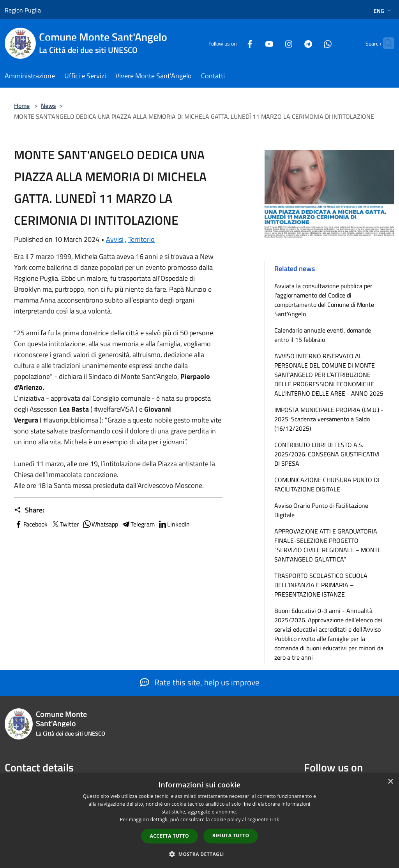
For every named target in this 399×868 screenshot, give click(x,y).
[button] (199, 854)
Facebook (31, 524)
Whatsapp (100, 524)
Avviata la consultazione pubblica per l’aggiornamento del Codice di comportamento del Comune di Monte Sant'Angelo (324, 300)
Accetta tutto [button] (169, 836)
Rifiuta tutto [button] (231, 835)
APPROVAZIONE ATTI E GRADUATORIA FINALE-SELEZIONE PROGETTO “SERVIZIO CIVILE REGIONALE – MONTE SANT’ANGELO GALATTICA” (328, 545)
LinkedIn (174, 524)
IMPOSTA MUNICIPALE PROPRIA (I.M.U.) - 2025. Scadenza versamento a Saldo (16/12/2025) (329, 419)
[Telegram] (293, 43)
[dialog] (199, 821)
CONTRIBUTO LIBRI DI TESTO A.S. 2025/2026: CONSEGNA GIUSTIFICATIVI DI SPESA (327, 454)
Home (22, 106)
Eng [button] (383, 11)
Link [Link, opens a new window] (274, 820)
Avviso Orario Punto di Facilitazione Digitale (321, 510)
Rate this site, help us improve (200, 682)
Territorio (141, 239)
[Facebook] (235, 43)
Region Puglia (23, 10)
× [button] (390, 782)
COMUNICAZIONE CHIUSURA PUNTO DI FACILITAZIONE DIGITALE (327, 484)
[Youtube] (254, 43)
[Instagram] (274, 43)
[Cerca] (385, 43)
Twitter (65, 524)
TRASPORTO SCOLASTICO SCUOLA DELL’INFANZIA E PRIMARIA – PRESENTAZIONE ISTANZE (321, 585)
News (49, 106)
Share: (29, 510)
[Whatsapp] (312, 43)
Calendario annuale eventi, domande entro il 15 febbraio (323, 335)
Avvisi (115, 239)
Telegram (138, 524)
